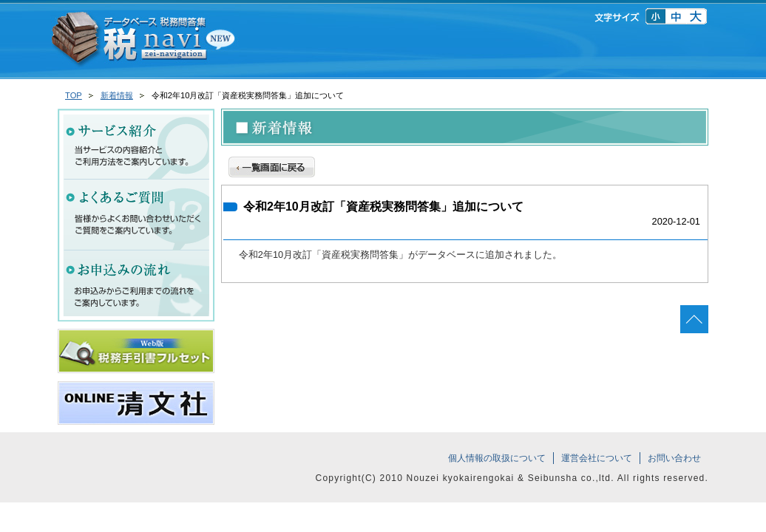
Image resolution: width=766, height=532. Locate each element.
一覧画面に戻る (272, 165)
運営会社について (597, 458)
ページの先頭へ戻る (694, 319)
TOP (74, 95)
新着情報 (117, 95)
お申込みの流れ (136, 286)
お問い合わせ (674, 458)
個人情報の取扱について (497, 458)
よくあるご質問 (136, 215)
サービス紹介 (136, 144)
